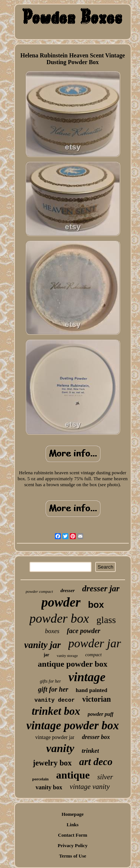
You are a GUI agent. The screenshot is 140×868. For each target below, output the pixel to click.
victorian (97, 699)
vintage (87, 677)
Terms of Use (72, 856)
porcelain (40, 779)
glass (106, 620)
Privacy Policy (73, 845)
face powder (83, 631)
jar (46, 655)
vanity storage (67, 656)
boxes (52, 631)
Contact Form (72, 835)
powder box (59, 618)
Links (73, 825)
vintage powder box (73, 725)
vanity (60, 748)
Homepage (73, 814)
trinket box (56, 711)
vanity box (49, 787)
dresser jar (101, 589)
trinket (90, 751)
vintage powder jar (55, 737)
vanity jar (43, 645)
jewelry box (52, 763)
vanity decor (55, 700)
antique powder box (73, 664)
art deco (96, 762)
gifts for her (51, 681)
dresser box (96, 737)
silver (105, 777)
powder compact (39, 591)
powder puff (101, 714)
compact (93, 655)
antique (73, 775)
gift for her (53, 689)
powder (61, 602)
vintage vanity (90, 787)
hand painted (92, 690)
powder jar (95, 643)
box (96, 605)
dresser (68, 590)
